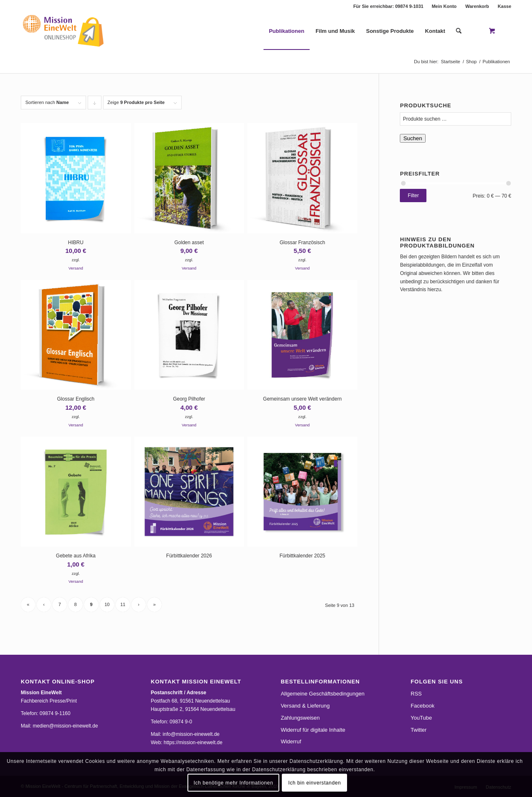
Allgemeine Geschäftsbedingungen (323, 694)
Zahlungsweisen (300, 718)
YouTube (421, 718)
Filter (413, 196)
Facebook (422, 706)
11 (123, 604)
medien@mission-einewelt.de (65, 726)
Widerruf (291, 741)
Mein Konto (444, 6)
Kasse (505, 6)
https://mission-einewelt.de (193, 743)
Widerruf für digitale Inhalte (313, 730)
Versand (76, 268)
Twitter (419, 730)
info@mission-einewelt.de (191, 734)
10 (107, 604)
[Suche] (459, 31)
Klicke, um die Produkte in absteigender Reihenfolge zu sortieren (95, 105)
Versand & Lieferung (305, 706)
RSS (416, 694)
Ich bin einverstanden (315, 783)
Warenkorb (477, 6)
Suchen (413, 138)
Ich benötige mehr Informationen (233, 783)
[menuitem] (445, 6)
